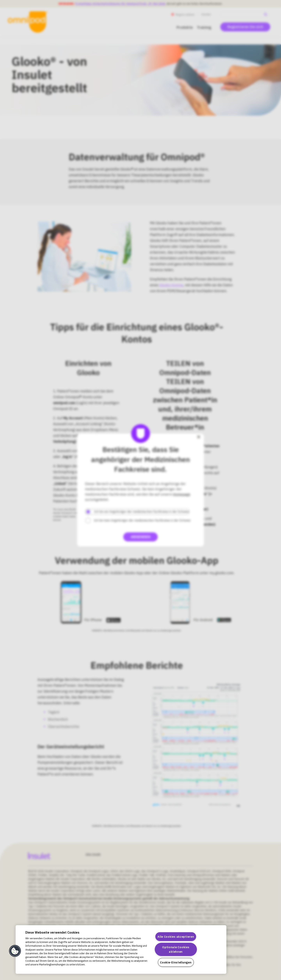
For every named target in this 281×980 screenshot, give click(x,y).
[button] (15, 951)
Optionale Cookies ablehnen (176, 949)
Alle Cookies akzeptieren (176, 937)
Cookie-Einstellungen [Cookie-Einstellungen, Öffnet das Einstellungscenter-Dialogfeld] (176, 962)
